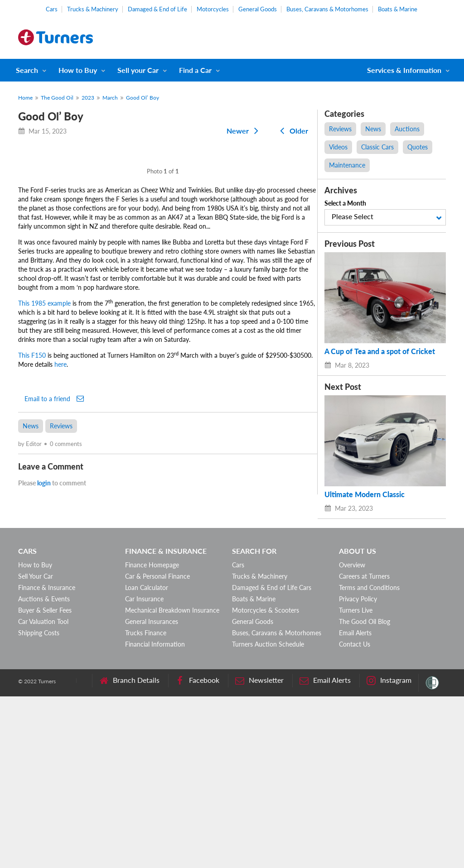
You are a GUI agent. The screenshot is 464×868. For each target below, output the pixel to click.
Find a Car (195, 70)
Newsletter (259, 852)
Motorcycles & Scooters (266, 782)
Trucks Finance (146, 804)
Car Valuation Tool (43, 793)
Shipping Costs (39, 804)
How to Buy (78, 70)
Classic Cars (377, 147)
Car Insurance (144, 770)
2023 (88, 98)
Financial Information (155, 816)
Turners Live (356, 782)
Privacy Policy (358, 770)
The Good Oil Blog (365, 793)
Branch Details (129, 852)
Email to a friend (54, 595)
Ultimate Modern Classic (365, 494)
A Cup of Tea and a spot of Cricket (380, 351)
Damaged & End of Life (157, 9)
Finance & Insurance (47, 759)
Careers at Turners (364, 748)
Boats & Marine (398, 9)
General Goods (258, 9)
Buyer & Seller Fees (45, 782)
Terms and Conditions (369, 759)
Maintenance (347, 165)
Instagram (389, 852)
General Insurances (152, 793)
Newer (244, 131)
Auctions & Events (44, 770)
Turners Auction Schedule (268, 816)
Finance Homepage (152, 736)
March (110, 98)
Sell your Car (138, 70)
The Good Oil (57, 98)
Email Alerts (355, 804)
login (44, 679)
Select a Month (345, 203)
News (31, 622)
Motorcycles (213, 9)
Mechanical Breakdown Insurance (172, 782)
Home (25, 98)
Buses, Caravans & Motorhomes (327, 9)
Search (27, 70)
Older (292, 131)
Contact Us (355, 816)
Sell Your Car (36, 748)
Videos (338, 147)
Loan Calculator (147, 759)
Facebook (197, 852)
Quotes (418, 147)
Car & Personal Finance (157, 748)
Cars (52, 9)
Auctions (407, 129)
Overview (352, 736)
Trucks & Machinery (93, 9)
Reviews (61, 622)
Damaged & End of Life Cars (272, 759)
